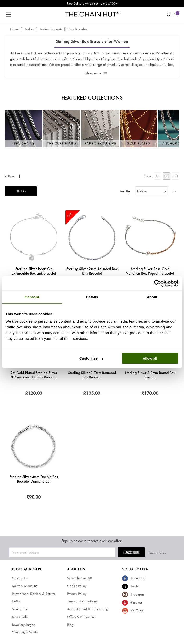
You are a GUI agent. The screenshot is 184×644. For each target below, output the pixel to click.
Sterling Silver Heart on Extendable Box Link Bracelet (34, 271)
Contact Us (20, 578)
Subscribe (140, 552)
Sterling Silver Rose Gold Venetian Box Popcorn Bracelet (150, 271)
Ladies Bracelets (52, 29)
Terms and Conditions (82, 601)
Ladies (30, 29)
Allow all (150, 358)
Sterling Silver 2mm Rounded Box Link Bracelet (92, 271)
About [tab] (152, 297)
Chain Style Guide (25, 632)
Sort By (125, 191)
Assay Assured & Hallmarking (88, 609)
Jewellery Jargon (24, 625)
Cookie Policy (77, 586)
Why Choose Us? (79, 578)
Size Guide (20, 617)
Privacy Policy (166, 552)
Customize (91, 358)
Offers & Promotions (81, 617)
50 (176, 176)
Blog (70, 625)
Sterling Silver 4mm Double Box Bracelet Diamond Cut (34, 479)
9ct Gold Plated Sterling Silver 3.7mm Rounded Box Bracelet (34, 375)
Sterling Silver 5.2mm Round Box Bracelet (150, 375)
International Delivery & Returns (34, 594)
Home (15, 29)
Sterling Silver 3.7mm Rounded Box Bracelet (92, 375)
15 (157, 176)
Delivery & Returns (25, 586)
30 (167, 176)
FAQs (16, 601)
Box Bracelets (78, 29)
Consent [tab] (32, 297)
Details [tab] (92, 297)
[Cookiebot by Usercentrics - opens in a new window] (158, 283)
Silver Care (20, 609)
